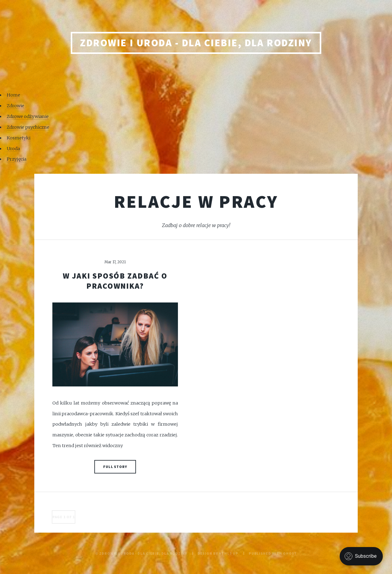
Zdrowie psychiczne (28, 127)
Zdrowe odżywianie (28, 116)
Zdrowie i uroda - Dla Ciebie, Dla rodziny (196, 43)
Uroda (13, 149)
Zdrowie (15, 106)
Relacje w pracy (196, 201)
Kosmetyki (19, 138)
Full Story (115, 467)
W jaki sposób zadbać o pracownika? (115, 281)
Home (13, 95)
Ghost (290, 553)
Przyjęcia (17, 159)
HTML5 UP (229, 553)
